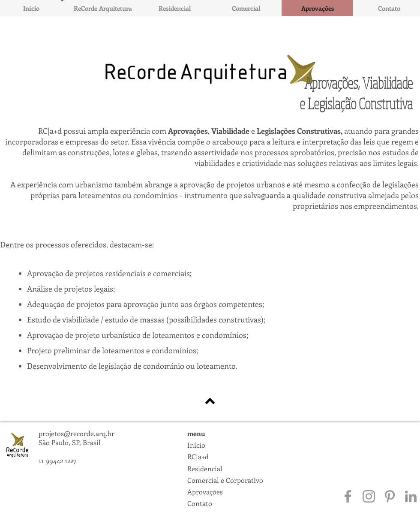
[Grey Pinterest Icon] (390, 496)
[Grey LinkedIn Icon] (411, 496)
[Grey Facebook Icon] (348, 496)
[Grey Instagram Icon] (369, 496)
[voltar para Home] (210, 401)
